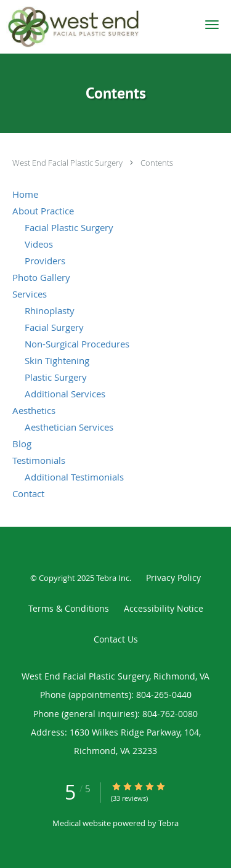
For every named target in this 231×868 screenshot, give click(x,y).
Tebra (168, 823)
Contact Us (116, 639)
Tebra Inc (113, 578)
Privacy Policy (173, 578)
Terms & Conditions (69, 608)
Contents (157, 163)
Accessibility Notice (164, 608)
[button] (212, 25)
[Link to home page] (96, 27)
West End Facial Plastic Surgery (68, 163)
